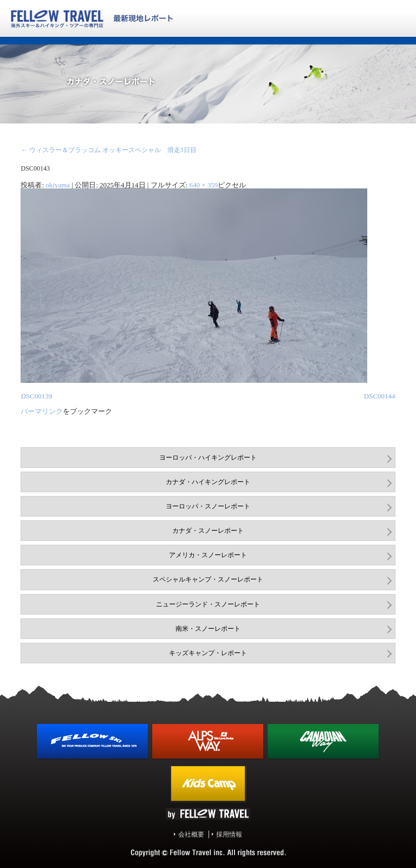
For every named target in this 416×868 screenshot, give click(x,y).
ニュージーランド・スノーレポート (208, 604)
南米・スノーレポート (208, 629)
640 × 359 (204, 185)
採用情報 (229, 834)
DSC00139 (36, 396)
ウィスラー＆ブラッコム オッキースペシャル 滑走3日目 (108, 150)
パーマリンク (42, 411)
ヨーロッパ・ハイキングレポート (208, 458)
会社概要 (191, 834)
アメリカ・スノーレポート (208, 555)
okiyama (58, 185)
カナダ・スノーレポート (208, 531)
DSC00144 (380, 396)
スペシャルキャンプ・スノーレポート (208, 579)
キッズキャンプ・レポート (208, 653)
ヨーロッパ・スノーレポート (208, 506)
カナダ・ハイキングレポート (208, 482)
